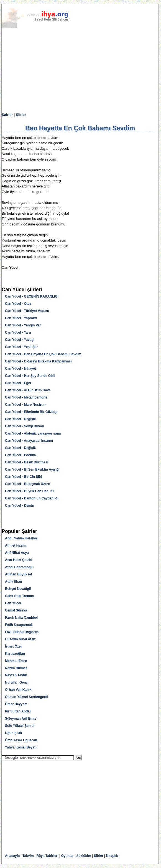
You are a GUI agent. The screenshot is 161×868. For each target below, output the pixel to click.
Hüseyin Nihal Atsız (20, 639)
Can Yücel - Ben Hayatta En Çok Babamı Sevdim (43, 354)
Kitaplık (112, 856)
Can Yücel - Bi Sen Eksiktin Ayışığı (32, 469)
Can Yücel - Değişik (20, 419)
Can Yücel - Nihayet (21, 369)
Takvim (28, 856)
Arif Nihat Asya (17, 553)
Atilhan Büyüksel (18, 574)
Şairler (7, 115)
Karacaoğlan (15, 654)
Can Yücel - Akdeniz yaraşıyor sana (33, 433)
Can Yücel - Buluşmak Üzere (27, 484)
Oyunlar (67, 856)
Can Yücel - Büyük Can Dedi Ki (29, 491)
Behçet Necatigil (18, 589)
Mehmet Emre (16, 661)
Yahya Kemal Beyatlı (21, 747)
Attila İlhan (13, 582)
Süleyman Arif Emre (21, 719)
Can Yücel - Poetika (20, 455)
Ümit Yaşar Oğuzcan (21, 740)
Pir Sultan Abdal (18, 711)
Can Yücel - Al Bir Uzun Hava (28, 390)
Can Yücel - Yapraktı (21, 318)
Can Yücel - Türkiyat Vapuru (27, 311)
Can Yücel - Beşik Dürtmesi (27, 462)
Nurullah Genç (16, 682)
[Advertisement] (80, 70)
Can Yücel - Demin (20, 506)
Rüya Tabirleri (47, 856)
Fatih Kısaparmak (19, 625)
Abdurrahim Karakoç (21, 538)
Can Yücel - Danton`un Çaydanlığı (32, 498)
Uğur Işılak (13, 733)
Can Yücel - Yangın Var (23, 325)
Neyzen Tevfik (16, 675)
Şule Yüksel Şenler (20, 726)
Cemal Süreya (16, 610)
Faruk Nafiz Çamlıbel (21, 618)
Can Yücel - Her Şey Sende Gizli (30, 376)
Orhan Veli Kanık (18, 690)
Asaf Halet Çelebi (19, 560)
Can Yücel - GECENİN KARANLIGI (32, 296)
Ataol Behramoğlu (19, 567)
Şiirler (21, 115)
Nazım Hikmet (16, 668)
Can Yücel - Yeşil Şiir (21, 347)
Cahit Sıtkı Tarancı (19, 596)
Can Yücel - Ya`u (18, 333)
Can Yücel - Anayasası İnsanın (29, 441)
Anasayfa (12, 856)
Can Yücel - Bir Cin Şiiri (24, 477)
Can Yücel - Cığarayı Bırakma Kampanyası (38, 361)
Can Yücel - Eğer (18, 383)
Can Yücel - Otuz (18, 304)
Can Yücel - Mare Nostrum (26, 405)
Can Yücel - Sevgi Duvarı (25, 426)
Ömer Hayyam (16, 704)
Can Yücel (13, 603)
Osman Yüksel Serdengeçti (26, 697)
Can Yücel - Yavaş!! (20, 340)
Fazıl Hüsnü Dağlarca (22, 632)
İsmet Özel (13, 646)
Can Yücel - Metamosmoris (26, 397)
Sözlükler (84, 856)
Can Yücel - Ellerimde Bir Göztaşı (31, 412)
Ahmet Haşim (16, 545)
